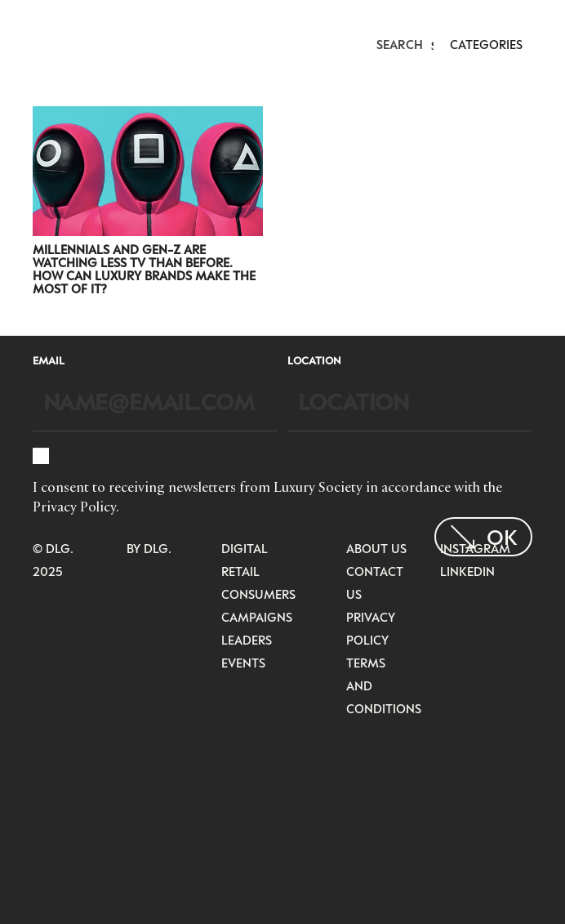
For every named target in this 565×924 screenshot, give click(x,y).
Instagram (475, 548)
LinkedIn (467, 571)
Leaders (247, 640)
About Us (376, 548)
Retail (240, 571)
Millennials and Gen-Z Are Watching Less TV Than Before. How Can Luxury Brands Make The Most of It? (144, 269)
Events (243, 663)
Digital (245, 548)
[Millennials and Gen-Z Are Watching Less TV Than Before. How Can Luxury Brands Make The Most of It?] (148, 117)
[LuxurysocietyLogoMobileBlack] (40, 42)
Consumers (258, 594)
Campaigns (257, 617)
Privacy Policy (74, 507)
